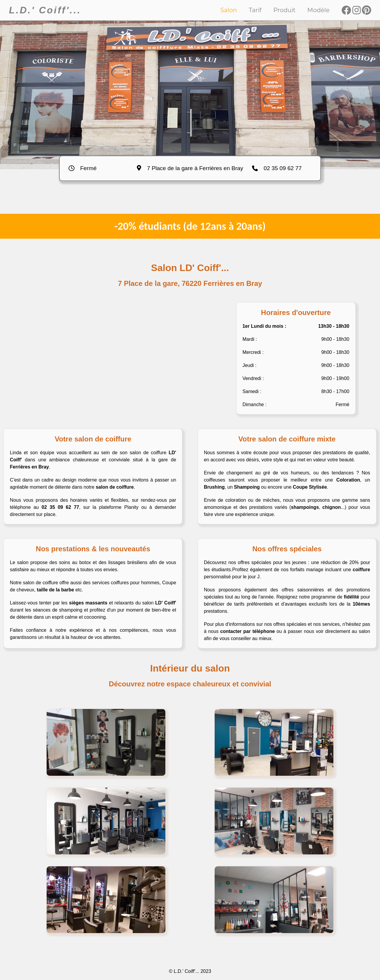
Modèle (318, 10)
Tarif (255, 10)
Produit (285, 10)
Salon (229, 10)
